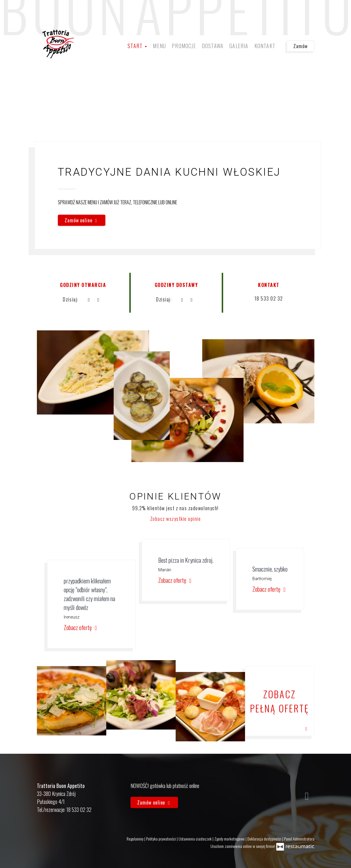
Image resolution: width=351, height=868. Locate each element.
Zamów (301, 46)
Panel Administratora (299, 839)
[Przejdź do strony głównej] (58, 44)
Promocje (184, 46)
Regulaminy (135, 839)
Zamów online (82, 220)
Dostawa (213, 46)
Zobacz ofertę (81, 627)
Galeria (239, 46)
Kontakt (265, 46)
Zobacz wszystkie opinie (176, 519)
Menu (159, 46)
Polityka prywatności (161, 839)
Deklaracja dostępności (265, 839)
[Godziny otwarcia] (98, 299)
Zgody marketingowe (230, 839)
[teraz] (89, 299)
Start (137, 46)
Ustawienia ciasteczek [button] (196, 839)
